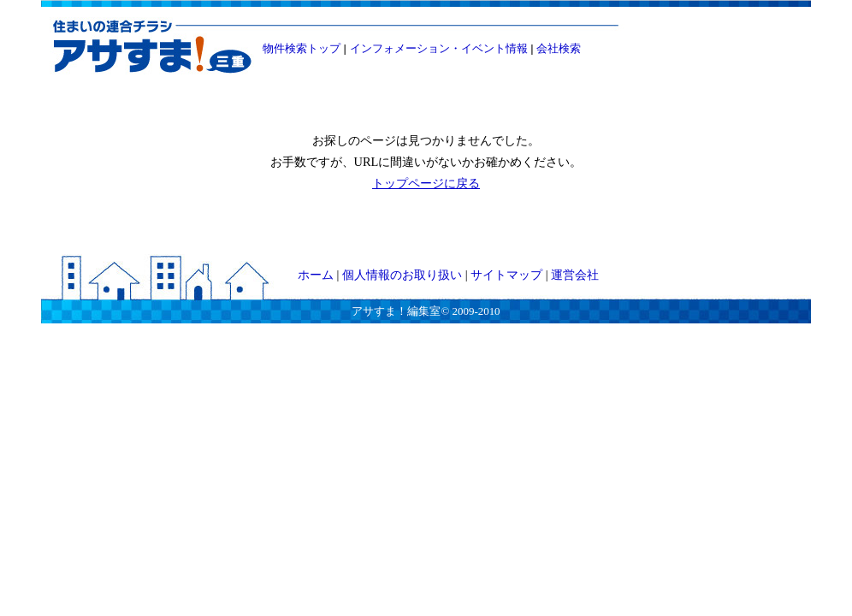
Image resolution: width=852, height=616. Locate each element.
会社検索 (559, 48)
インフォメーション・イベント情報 (439, 48)
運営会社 (575, 275)
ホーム (316, 275)
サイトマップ (506, 275)
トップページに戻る (426, 183)
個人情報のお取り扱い (402, 275)
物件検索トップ (302, 48)
